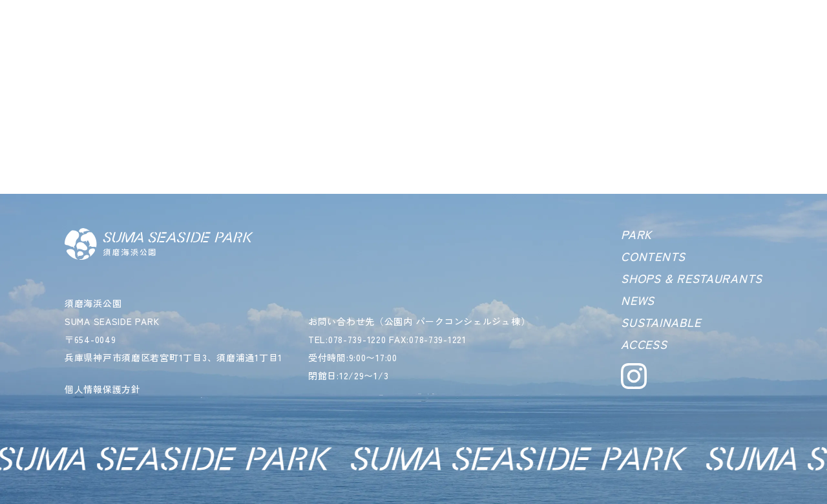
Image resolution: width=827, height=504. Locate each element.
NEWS (638, 300)
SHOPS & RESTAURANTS (692, 278)
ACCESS (644, 344)
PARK (636, 234)
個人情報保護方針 (103, 389)
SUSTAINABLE (661, 322)
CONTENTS (653, 256)
